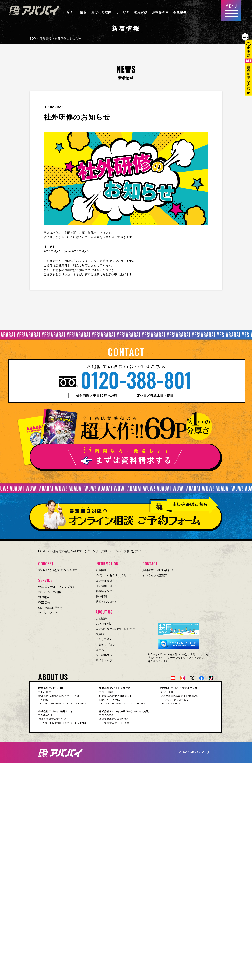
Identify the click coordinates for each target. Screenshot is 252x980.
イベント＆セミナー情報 (111, 577)
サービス (123, 12)
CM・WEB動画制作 (51, 609)
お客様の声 (160, 12)
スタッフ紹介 (104, 641)
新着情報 (101, 572)
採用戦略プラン (105, 657)
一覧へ (208, 302)
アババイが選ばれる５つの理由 (58, 572)
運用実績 (141, 12)
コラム (100, 651)
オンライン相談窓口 (155, 577)
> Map (45, 701)
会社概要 (180, 12)
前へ (41, 302)
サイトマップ (104, 662)
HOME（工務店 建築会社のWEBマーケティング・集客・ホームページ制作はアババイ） (94, 553)
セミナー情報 (77, 12)
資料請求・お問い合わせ (158, 572)
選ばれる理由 (101, 12)
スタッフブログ (105, 646)
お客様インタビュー (108, 593)
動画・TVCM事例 (106, 603)
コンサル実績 (104, 582)
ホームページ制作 (50, 594)
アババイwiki (104, 625)
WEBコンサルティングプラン (57, 588)
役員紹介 (101, 636)
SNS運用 (44, 599)
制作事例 (101, 598)
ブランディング (48, 615)
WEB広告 (44, 604)
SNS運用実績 (104, 587)
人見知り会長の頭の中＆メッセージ (118, 630)
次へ (62, 302)
